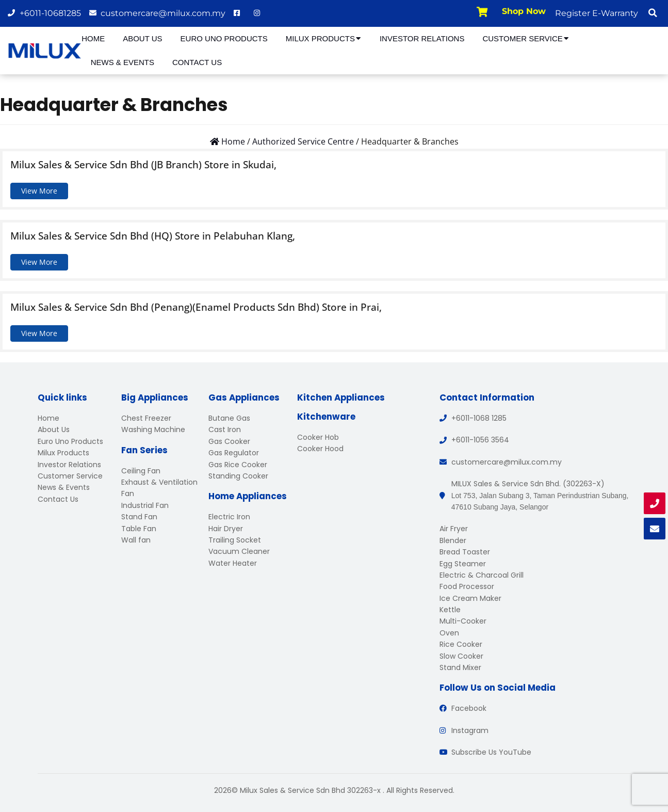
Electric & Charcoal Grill (482, 575)
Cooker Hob (318, 437)
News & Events (123, 62)
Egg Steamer (463, 564)
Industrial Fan (145, 505)
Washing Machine (153, 429)
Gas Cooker (229, 441)
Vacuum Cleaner (239, 551)
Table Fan (139, 529)
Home (93, 38)
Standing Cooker (238, 476)
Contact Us (197, 62)
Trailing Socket (235, 540)
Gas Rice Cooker (238, 465)
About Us (142, 38)
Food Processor (467, 586)
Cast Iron (225, 429)
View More (39, 191)
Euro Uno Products (224, 38)
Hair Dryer (226, 529)
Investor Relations (422, 38)
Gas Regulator (234, 453)
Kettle (450, 610)
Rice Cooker (461, 644)
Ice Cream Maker (470, 598)
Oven (449, 633)
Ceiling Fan (141, 471)
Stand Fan (139, 517)
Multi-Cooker (463, 621)
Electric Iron (229, 517)
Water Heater (233, 563)
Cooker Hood (320, 449)
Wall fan (136, 540)
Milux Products (324, 38)
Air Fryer (454, 529)
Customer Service (526, 38)
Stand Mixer (460, 667)
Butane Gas (229, 418)
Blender (453, 540)
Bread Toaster (465, 552)
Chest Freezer (146, 418)
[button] (653, 13)
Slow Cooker (461, 656)
